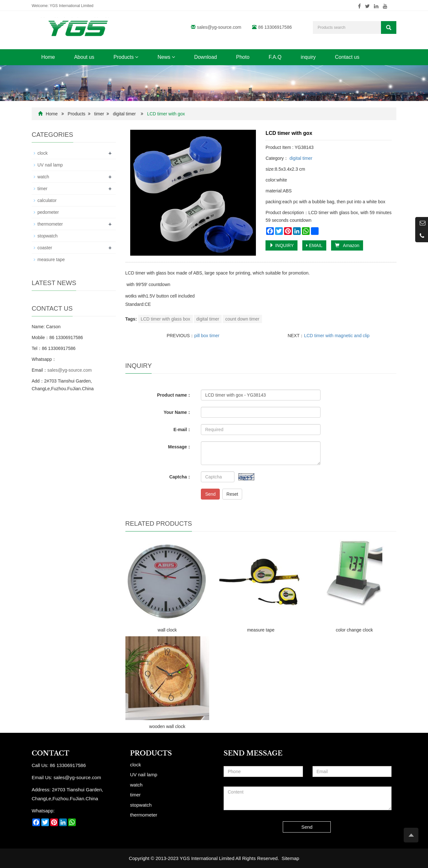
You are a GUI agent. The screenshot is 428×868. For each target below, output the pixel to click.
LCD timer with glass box (166, 319)
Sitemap (290, 858)
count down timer (242, 319)
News (166, 57)
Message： (180, 447)
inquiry (308, 57)
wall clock (167, 630)
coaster (45, 248)
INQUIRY (281, 245)
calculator (47, 200)
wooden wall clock (167, 726)
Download (206, 57)
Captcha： (180, 477)
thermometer (50, 224)
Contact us (347, 57)
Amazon (347, 245)
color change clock (354, 630)
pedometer (48, 212)
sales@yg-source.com (219, 27)
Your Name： (178, 412)
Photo (243, 57)
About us (84, 57)
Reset (232, 494)
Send (210, 494)
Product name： (174, 395)
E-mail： (182, 430)
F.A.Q (275, 57)
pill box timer (207, 336)
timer (99, 114)
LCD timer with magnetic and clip (337, 336)
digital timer (124, 114)
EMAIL (314, 245)
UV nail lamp (50, 165)
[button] (137, 57)
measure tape (261, 630)
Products (126, 57)
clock (43, 153)
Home (48, 57)
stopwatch (48, 236)
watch (43, 177)
